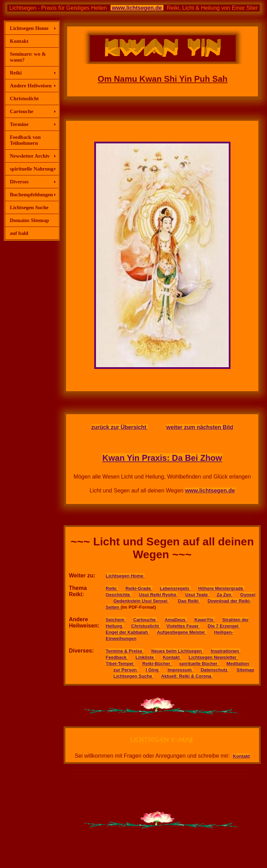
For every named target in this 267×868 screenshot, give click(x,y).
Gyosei (248, 595)
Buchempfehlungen (31, 195)
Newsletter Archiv (30, 156)
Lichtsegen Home (29, 28)
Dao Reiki (189, 601)
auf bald (19, 233)
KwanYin (204, 620)
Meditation (238, 664)
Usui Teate (197, 595)
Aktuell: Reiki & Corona (187, 676)
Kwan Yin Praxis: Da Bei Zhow (162, 458)
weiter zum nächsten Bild (200, 427)
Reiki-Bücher (157, 664)
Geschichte (119, 595)
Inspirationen (225, 651)
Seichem (116, 620)
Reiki (16, 73)
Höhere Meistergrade (221, 588)
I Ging (153, 670)
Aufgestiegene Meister (181, 632)
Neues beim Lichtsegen (177, 651)
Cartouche (22, 111)
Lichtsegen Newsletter (213, 657)
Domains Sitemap (29, 220)
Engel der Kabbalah (127, 632)
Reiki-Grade (139, 588)
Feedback (117, 657)
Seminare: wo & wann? (28, 57)
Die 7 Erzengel (224, 626)
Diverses (19, 182)
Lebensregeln (175, 588)
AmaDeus (176, 620)
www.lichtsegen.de (137, 8)
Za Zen (225, 595)
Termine (19, 124)
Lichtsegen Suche (29, 207)
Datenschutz (215, 670)
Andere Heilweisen (31, 86)
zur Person (126, 670)
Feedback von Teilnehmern (25, 140)
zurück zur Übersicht (120, 427)
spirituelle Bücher (199, 664)
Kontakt (19, 41)
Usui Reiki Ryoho (158, 595)
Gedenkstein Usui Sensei (141, 601)
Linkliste (145, 657)
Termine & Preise (125, 651)
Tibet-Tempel (120, 664)
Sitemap (245, 670)
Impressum (180, 670)
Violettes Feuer (183, 626)
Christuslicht (24, 98)
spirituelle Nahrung (31, 169)
